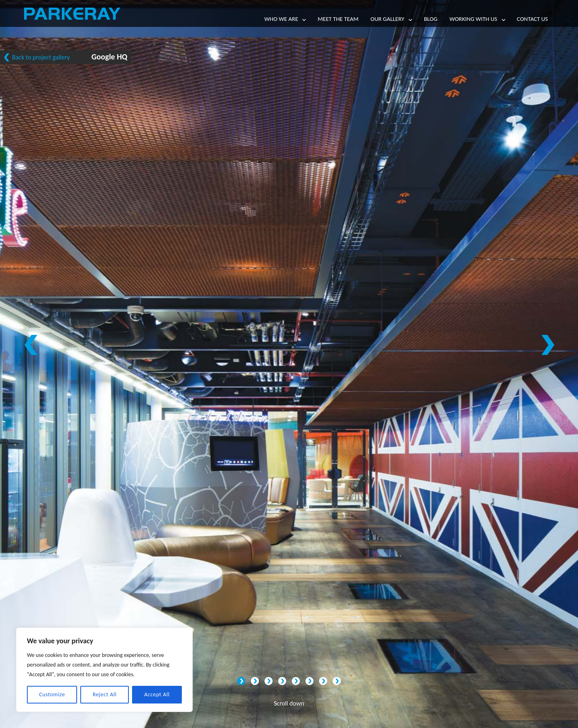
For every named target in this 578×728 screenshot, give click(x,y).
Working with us (473, 19)
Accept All (157, 694)
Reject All (105, 694)
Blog (431, 19)
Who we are (281, 19)
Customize (52, 694)
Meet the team (338, 19)
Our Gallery (387, 19)
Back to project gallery (41, 57)
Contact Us (532, 19)
